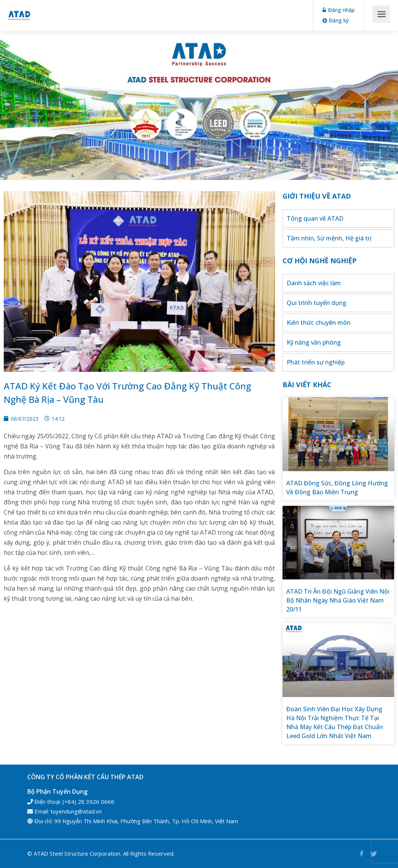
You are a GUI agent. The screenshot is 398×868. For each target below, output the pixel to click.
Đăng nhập (339, 10)
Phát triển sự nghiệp (316, 362)
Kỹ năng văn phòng (314, 342)
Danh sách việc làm (314, 283)
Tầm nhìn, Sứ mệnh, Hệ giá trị (329, 238)
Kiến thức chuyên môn (319, 323)
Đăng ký (336, 20)
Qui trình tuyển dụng (317, 303)
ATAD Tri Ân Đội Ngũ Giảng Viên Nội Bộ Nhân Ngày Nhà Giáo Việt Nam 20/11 (338, 600)
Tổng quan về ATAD (315, 218)
